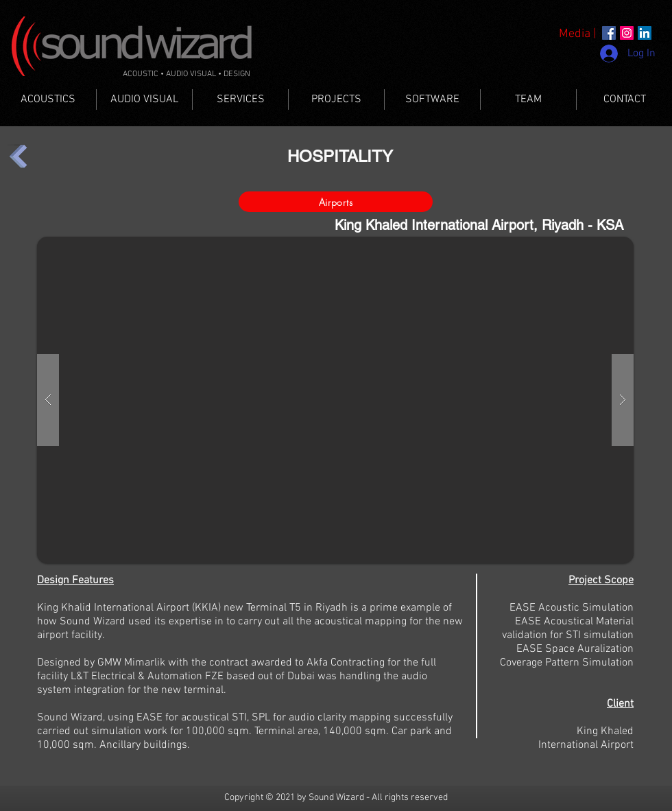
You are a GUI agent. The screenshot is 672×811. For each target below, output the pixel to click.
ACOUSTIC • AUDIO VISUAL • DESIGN (187, 74)
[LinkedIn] (645, 33)
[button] (335, 400)
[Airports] (336, 202)
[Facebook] (609, 33)
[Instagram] (627, 33)
